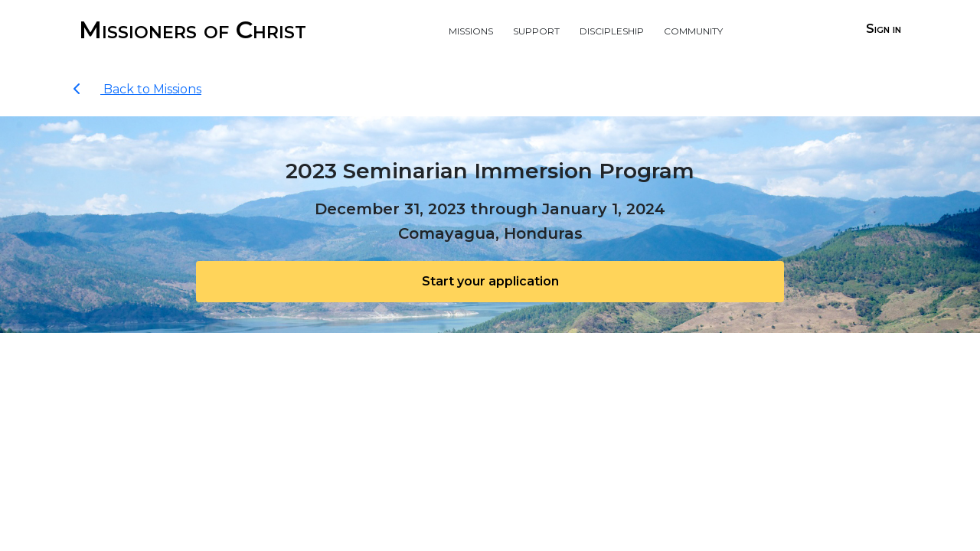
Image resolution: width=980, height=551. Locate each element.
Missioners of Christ (193, 29)
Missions (471, 29)
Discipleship (612, 29)
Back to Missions (137, 89)
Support (536, 29)
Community (693, 29)
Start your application (490, 281)
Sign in (884, 29)
